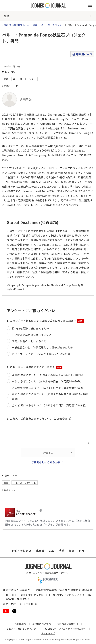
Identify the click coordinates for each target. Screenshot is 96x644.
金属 (6, 16)
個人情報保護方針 (68, 624)
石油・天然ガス (22, 551)
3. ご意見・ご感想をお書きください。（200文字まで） (40, 419)
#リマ (15, 86)
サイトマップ (48, 633)
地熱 (61, 551)
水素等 (40, 551)
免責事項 (20, 624)
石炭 (81, 551)
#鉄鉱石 (6, 86)
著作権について (42, 624)
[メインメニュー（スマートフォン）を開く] (90, 5)
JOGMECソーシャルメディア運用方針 (66, 629)
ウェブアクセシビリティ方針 (23, 629)
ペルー (14, 72)
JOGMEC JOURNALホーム (16, 25)
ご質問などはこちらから (46, 462)
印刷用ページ (82, 54)
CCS (51, 551)
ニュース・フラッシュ (53, 25)
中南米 (6, 72)
